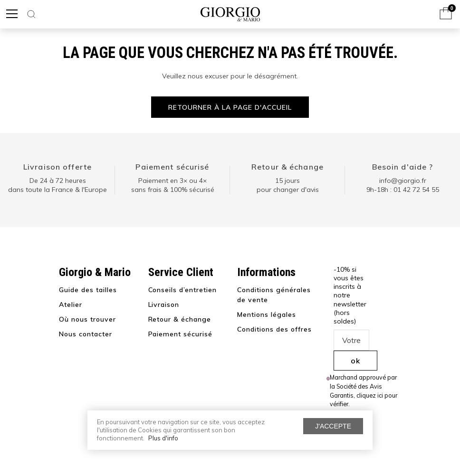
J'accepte (333, 426)
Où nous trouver (87, 319)
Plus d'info (163, 438)
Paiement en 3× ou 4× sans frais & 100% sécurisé (173, 185)
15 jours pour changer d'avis (288, 185)
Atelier (71, 305)
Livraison (164, 305)
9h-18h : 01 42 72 (403, 190)
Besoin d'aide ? (403, 167)
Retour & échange (287, 167)
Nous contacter (86, 334)
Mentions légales (267, 314)
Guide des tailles (88, 290)
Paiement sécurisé (172, 167)
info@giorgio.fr (403, 181)
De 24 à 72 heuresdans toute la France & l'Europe (57, 185)
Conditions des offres (274, 329)
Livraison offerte (57, 167)
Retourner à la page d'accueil (230, 107)
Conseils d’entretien (183, 290)
